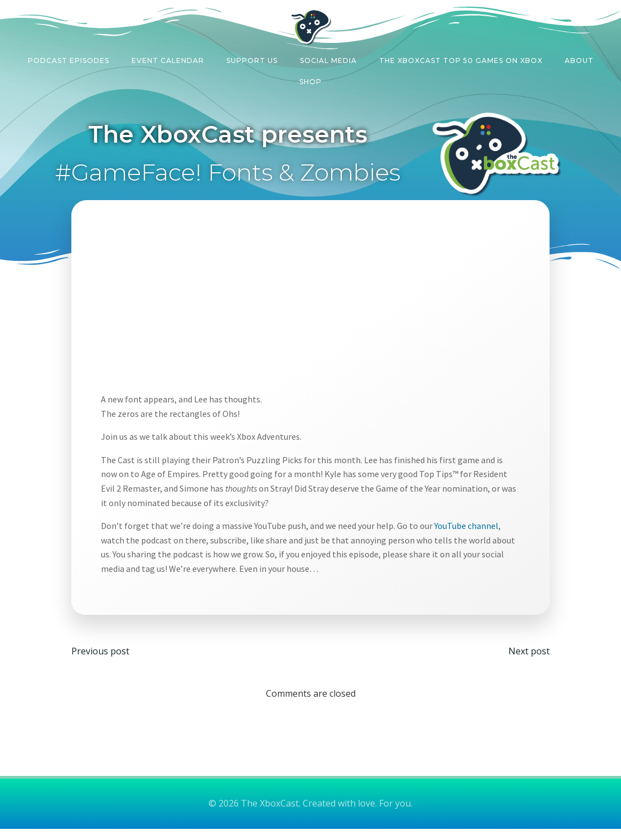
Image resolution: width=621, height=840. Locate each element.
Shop (310, 79)
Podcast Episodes (69, 58)
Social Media (328, 58)
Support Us (252, 58)
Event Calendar (168, 58)
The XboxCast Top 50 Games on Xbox (461, 58)
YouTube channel (472, 531)
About (579, 58)
